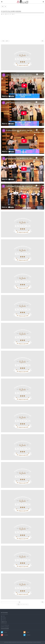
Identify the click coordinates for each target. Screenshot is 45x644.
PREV (3, 41)
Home (3, 616)
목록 (42, 41)
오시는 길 (3, 620)
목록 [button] (42, 602)
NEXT (7, 41)
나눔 (3, 6)
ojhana (3, 14)
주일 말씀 (3, 618)
